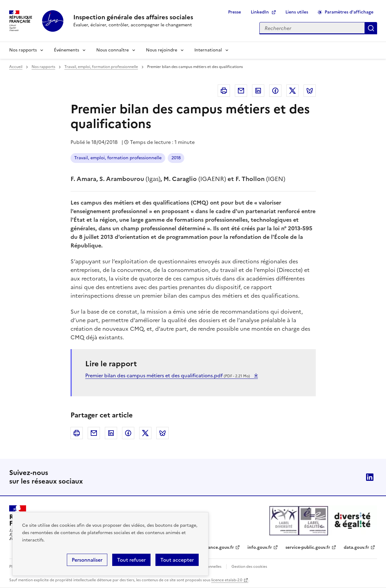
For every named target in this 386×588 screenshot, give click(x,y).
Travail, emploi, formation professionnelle (101, 67)
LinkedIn (260, 12)
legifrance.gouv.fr (215, 547)
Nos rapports (23, 50)
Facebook (275, 91)
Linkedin (258, 91)
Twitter (292, 91)
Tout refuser (131, 560)
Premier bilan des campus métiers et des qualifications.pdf (168, 375)
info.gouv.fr (260, 547)
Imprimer (224, 91)
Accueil (16, 67)
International (208, 50)
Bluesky (310, 91)
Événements (67, 50)
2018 (176, 158)
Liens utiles (297, 12)
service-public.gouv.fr (308, 547)
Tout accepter (177, 560)
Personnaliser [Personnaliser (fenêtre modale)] (87, 560)
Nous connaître (113, 50)
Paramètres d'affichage (349, 12)
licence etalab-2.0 (227, 580)
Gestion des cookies (249, 567)
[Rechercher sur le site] (312, 28)
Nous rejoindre (162, 50)
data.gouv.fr (356, 547)
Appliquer (371, 28)
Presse (235, 12)
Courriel (241, 91)
